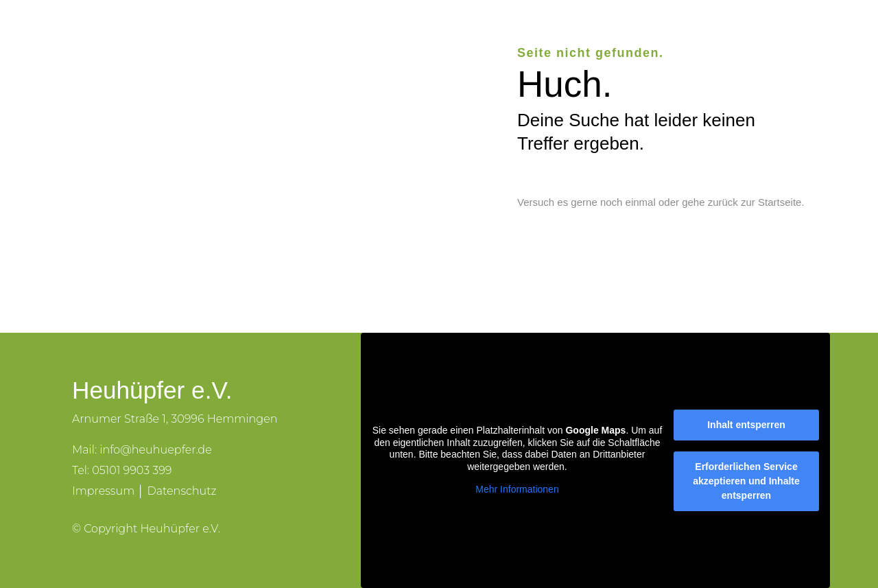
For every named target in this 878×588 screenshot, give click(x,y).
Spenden (787, 35)
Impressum (103, 491)
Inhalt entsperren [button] (746, 425)
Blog (661, 35)
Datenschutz (181, 491)
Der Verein (422, 35)
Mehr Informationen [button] (517, 489)
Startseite (780, 202)
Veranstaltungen (584, 35)
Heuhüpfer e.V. (332, 35)
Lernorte (496, 35)
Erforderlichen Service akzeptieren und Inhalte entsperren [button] (746, 481)
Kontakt (718, 35)
